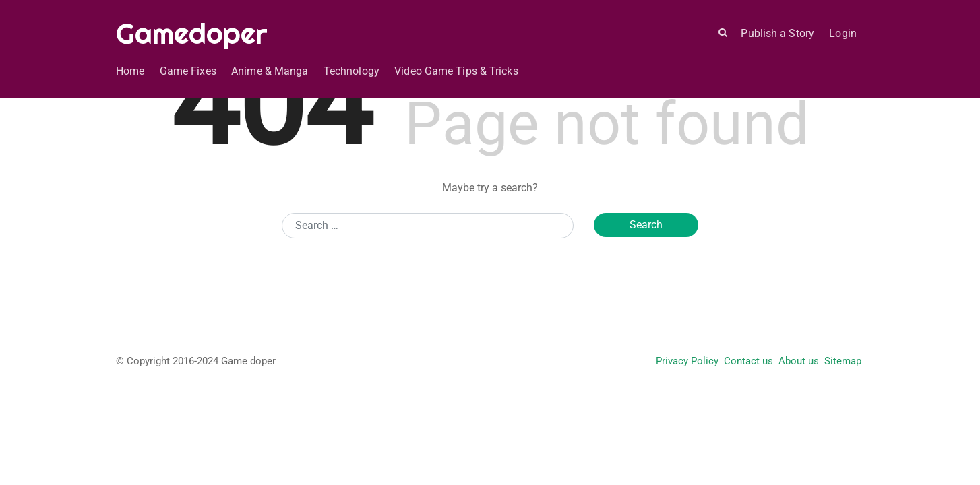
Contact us (748, 361)
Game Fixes (188, 71)
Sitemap (843, 361)
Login (843, 33)
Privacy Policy (687, 361)
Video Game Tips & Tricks (456, 71)
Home (130, 71)
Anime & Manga (270, 71)
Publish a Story (777, 33)
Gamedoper (192, 33)
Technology (351, 71)
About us (799, 361)
